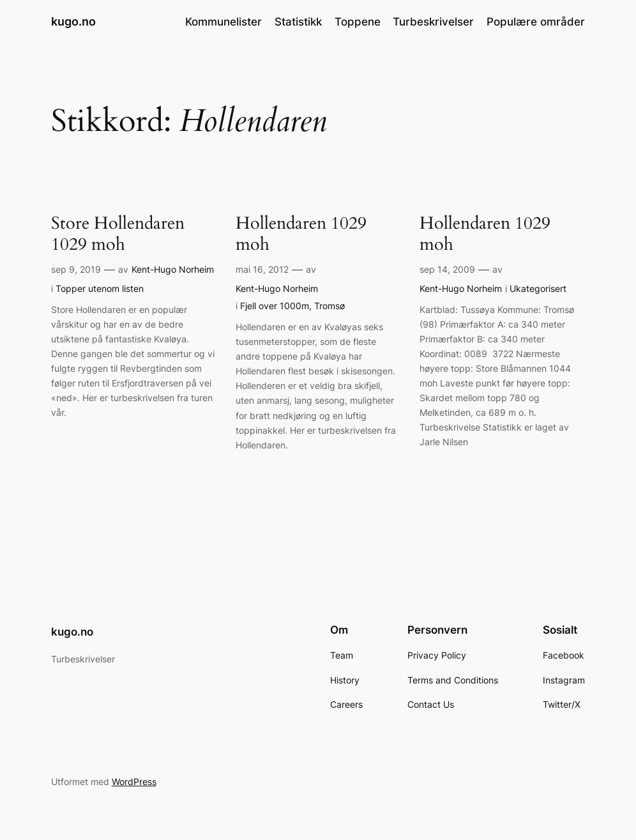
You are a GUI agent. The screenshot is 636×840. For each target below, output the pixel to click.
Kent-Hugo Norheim (173, 269)
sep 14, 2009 (447, 269)
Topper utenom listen (100, 288)
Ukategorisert (538, 288)
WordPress (134, 782)
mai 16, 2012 (262, 269)
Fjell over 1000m (275, 306)
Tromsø (329, 306)
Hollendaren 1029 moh (301, 234)
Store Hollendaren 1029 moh (118, 234)
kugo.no (73, 21)
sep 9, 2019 (76, 269)
